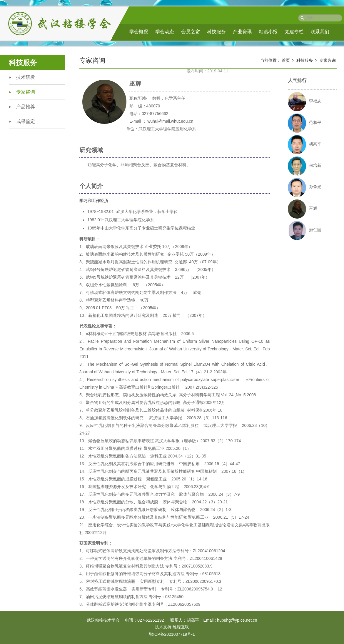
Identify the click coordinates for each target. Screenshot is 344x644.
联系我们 (320, 32)
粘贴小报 (268, 32)
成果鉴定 (26, 121)
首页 (286, 60)
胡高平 (315, 144)
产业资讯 (242, 32)
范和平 (315, 122)
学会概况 (139, 32)
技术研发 (26, 77)
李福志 (315, 101)
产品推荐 (26, 107)
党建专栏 (294, 32)
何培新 (315, 165)
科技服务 (216, 32)
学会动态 (165, 32)
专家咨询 (26, 92)
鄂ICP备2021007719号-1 (172, 634)
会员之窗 (191, 32)
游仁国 (315, 230)
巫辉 (313, 208)
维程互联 (181, 627)
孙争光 (315, 187)
